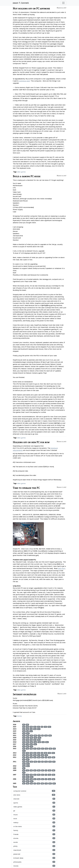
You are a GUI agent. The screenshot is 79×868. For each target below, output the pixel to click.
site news (34, 795)
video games (21, 172)
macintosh (34, 850)
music (34, 815)
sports (34, 803)
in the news (34, 826)
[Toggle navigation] (63, 3)
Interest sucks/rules (25, 694)
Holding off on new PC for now (31, 442)
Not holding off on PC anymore (31, 8)
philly (34, 846)
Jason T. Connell (21, 3)
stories (34, 838)
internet (34, 799)
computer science (34, 791)
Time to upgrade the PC (26, 488)
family (34, 830)
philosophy (34, 862)
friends (34, 834)
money (19, 716)
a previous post (24, 81)
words (34, 842)
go (34, 811)
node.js (34, 822)
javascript (34, 854)
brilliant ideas (34, 858)
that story (61, 568)
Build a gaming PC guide (27, 176)
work (34, 819)
